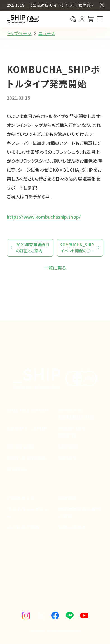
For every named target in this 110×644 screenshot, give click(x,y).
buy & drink (27, 458)
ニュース (47, 33)
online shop (28, 410)
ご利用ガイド (21, 498)
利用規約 (68, 498)
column (20, 447)
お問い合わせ (72, 527)
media (17, 470)
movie (68, 447)
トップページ (19, 33)
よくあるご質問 (23, 527)
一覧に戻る (55, 268)
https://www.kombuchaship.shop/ (44, 217)
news (68, 458)
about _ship (27, 428)
